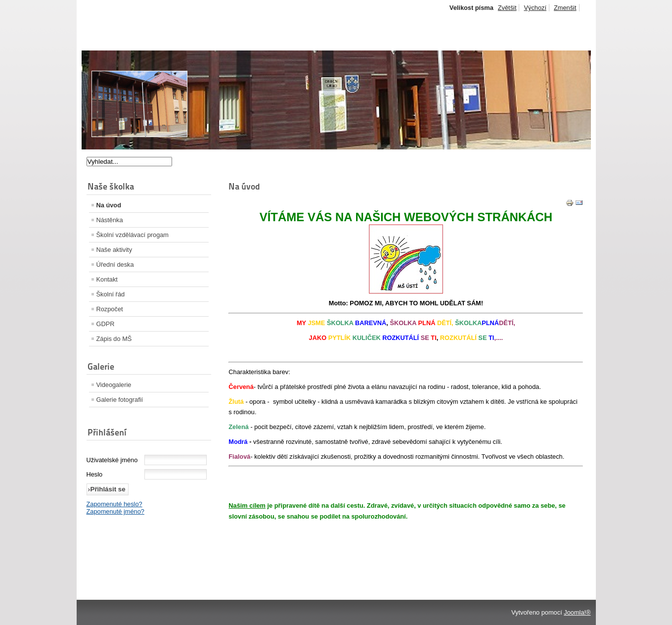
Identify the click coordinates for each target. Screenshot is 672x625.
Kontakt (107, 279)
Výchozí (535, 8)
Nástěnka (110, 220)
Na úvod (109, 205)
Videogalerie (114, 385)
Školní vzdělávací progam (133, 235)
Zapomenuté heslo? (114, 504)
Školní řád (111, 294)
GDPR (106, 324)
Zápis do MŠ (114, 339)
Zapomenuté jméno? (115, 511)
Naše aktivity (114, 250)
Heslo (95, 474)
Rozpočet (110, 309)
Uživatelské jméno (112, 460)
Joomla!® (577, 612)
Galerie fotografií (120, 400)
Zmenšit (565, 8)
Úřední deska (115, 264)
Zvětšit (507, 8)
